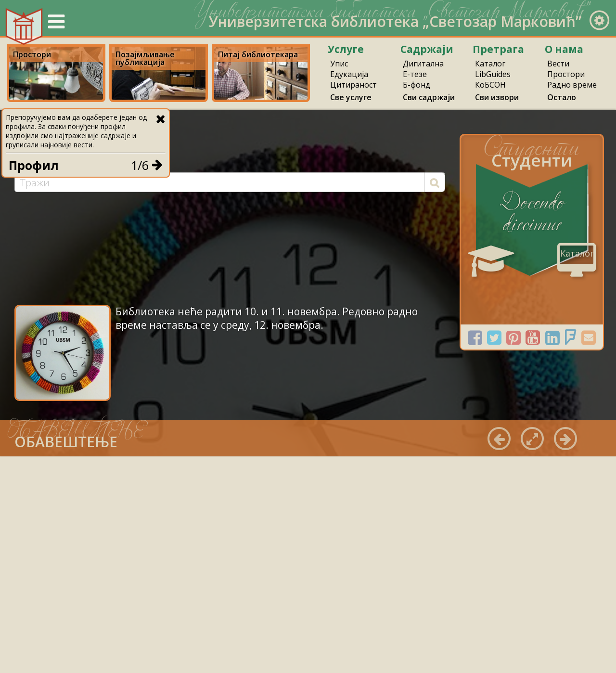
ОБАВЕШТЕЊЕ (66, 442)
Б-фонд (417, 85)
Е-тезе (415, 74)
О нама (564, 49)
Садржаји (427, 49)
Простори (566, 74)
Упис (339, 64)
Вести (558, 64)
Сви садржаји (429, 97)
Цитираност (353, 85)
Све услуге (351, 97)
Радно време (572, 85)
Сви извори (497, 97)
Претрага (498, 49)
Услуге (346, 49)
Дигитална (423, 64)
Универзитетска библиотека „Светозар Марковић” (395, 21)
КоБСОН (490, 85)
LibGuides (493, 74)
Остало (562, 97)
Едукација (349, 74)
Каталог (490, 64)
